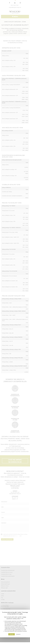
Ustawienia (18, 634)
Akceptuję (12, 634)
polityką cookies (16, 618)
